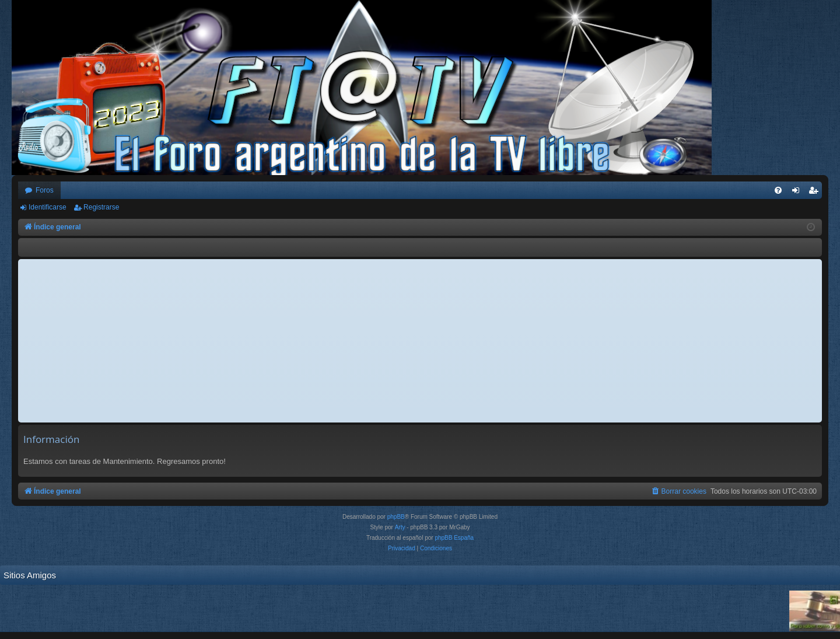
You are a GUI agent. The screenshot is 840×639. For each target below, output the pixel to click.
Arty (400, 527)
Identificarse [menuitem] (798, 193)
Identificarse (48, 207)
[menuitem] (778, 190)
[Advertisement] (420, 341)
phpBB (396, 517)
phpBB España (454, 538)
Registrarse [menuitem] (816, 193)
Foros (45, 190)
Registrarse (101, 207)
